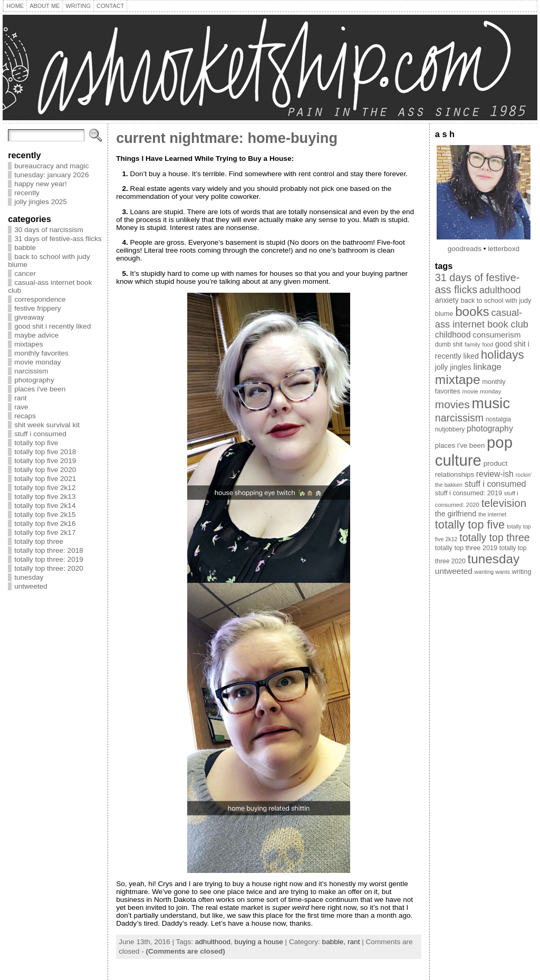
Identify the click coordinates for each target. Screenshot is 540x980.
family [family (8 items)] (472, 344)
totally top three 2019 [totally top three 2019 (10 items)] (466, 548)
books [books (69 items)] (472, 311)
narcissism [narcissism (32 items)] (459, 418)
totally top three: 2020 (49, 568)
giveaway (29, 317)
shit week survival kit (47, 425)
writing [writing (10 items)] (522, 572)
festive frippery (37, 308)
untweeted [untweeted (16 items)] (454, 571)
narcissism (31, 371)
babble (25, 248)
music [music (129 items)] (491, 403)
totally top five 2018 (45, 452)
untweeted (31, 586)
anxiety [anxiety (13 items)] (447, 300)
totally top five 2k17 (45, 532)
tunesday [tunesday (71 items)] (493, 559)
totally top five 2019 (45, 461)
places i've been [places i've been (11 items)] (460, 445)
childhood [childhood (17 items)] (453, 335)
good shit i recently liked (52, 326)
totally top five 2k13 (45, 497)
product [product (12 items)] (496, 463)
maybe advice (36, 335)
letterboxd (504, 249)
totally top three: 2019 (49, 559)
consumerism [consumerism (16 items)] (496, 335)
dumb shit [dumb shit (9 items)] (449, 344)
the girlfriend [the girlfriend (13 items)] (456, 514)
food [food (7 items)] (488, 344)
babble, (335, 942)
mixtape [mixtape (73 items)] (458, 379)
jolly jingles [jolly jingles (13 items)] (453, 367)
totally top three (39, 541)
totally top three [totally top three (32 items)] (494, 537)
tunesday (29, 577)
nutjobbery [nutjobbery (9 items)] (450, 429)
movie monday (37, 362)
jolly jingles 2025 (41, 202)
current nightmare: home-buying (227, 138)
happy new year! (41, 184)
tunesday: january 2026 (51, 175)
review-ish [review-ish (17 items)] (495, 474)
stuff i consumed (40, 434)
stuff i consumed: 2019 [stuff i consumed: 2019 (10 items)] (469, 493)
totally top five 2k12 (45, 488)
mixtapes (28, 344)
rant (20, 398)
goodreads (465, 249)
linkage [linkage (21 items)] (487, 367)
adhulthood (213, 942)
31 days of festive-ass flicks (58, 239)
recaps (25, 416)
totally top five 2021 (45, 479)
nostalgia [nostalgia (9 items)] (498, 419)
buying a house (259, 942)
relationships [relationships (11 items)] (455, 474)
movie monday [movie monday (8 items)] (481, 391)
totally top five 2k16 (45, 523)
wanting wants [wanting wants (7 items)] (493, 572)
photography (34, 380)
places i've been (40, 389)
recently (27, 193)
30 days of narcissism (49, 230)
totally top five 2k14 (45, 506)
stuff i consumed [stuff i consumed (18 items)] (495, 484)
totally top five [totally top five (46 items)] (470, 525)
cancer (25, 273)
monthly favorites (41, 353)
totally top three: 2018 (49, 550)
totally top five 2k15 (45, 515)
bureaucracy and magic (51, 166)
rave (21, 407)
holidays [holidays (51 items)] (503, 355)
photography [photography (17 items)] (490, 429)
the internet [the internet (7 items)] (492, 514)
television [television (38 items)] (504, 503)
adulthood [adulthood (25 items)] (500, 290)
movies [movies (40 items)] (452, 404)
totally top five (36, 443)
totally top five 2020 (45, 470)
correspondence (40, 299)
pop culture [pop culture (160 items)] (474, 451)
